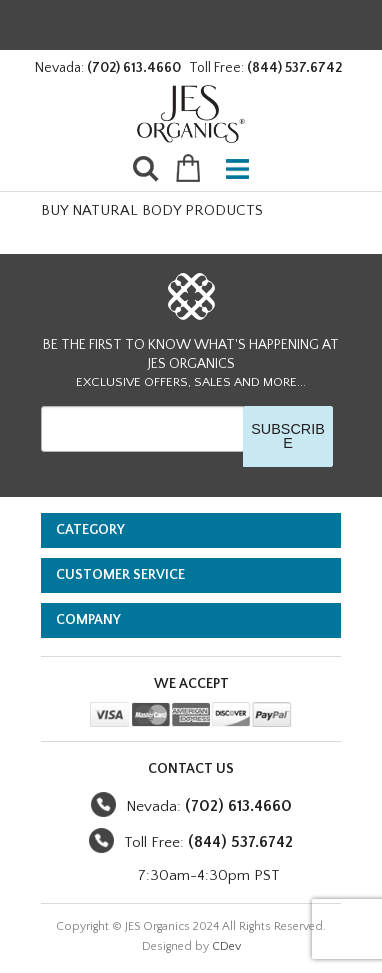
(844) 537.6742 (294, 68)
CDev (226, 946)
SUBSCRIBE (288, 436)
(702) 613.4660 (134, 68)
